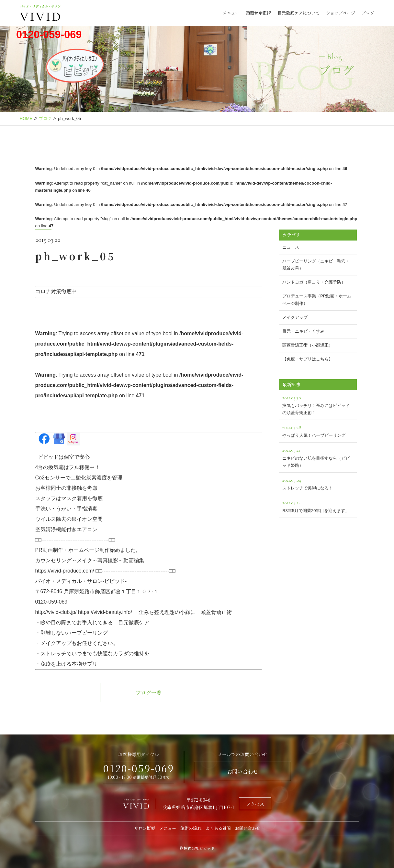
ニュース (291, 247)
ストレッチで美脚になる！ (318, 483)
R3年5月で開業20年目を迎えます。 (318, 506)
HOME (26, 118)
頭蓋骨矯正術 (258, 13)
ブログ (368, 13)
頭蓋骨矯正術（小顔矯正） (308, 345)
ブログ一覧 (149, 693)
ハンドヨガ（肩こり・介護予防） (314, 282)
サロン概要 (145, 828)
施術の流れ (191, 828)
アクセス (255, 804)
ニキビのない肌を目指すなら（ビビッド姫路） (318, 457)
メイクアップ (295, 317)
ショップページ (341, 13)
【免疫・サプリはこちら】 (308, 359)
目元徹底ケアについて (298, 13)
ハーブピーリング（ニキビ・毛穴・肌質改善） (316, 265)
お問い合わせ (242, 772)
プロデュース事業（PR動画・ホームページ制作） (317, 300)
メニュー (231, 13)
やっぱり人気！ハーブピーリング (318, 430)
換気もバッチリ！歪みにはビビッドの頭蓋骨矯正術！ (318, 404)
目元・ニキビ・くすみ (303, 331)
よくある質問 (218, 828)
